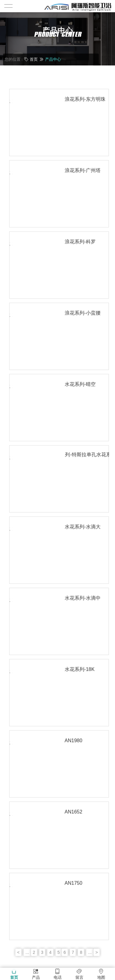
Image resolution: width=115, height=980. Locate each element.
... (27, 964)
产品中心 (53, 59)
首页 (34, 59)
